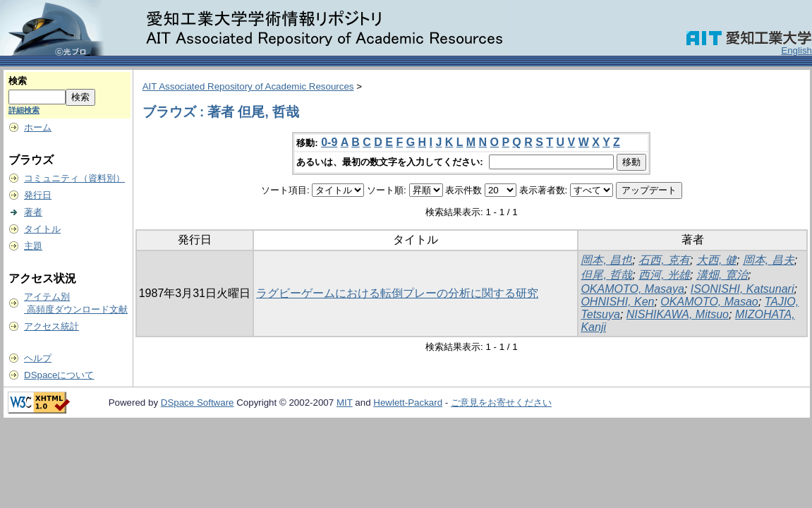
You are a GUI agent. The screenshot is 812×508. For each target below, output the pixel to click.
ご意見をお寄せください (501, 403)
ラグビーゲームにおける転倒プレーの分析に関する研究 (397, 293)
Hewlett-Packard (408, 403)
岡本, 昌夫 (769, 260)
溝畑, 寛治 (722, 275)
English (796, 50)
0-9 (329, 142)
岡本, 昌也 (606, 260)
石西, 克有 (664, 260)
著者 (33, 212)
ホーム (38, 127)
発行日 (38, 195)
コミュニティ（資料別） (74, 178)
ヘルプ (38, 358)
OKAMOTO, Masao (709, 302)
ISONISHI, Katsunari (743, 289)
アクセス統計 (51, 326)
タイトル (42, 229)
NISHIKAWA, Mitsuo (678, 314)
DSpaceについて (59, 375)
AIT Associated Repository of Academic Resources (248, 86)
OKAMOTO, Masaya (632, 289)
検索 (18, 81)
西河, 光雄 (664, 275)
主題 (33, 246)
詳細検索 (24, 110)
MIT (345, 403)
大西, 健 (716, 260)
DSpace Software (198, 403)
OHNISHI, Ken (617, 302)
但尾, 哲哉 (606, 275)
